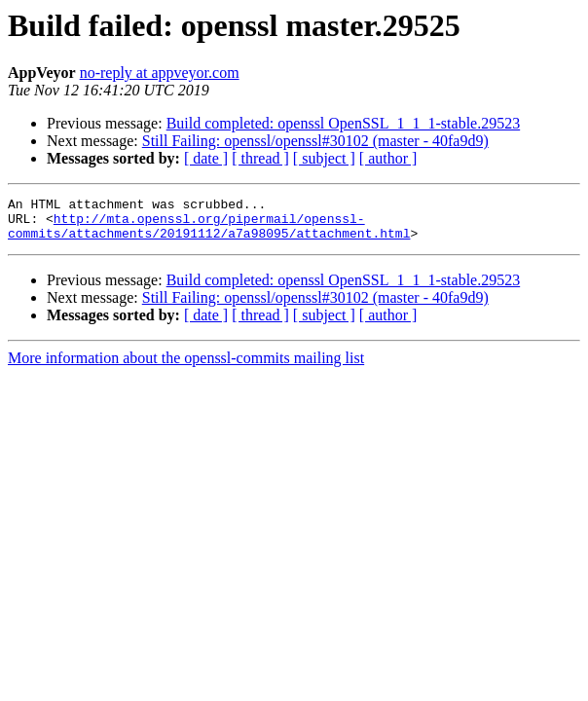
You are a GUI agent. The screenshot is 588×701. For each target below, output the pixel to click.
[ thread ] (260, 158)
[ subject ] (324, 158)
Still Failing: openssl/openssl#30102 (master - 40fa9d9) (315, 141)
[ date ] (206, 158)
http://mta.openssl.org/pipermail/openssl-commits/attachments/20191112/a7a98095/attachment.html (209, 233)
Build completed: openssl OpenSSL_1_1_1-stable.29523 (344, 123)
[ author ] (388, 158)
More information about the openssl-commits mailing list (186, 367)
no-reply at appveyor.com (160, 73)
